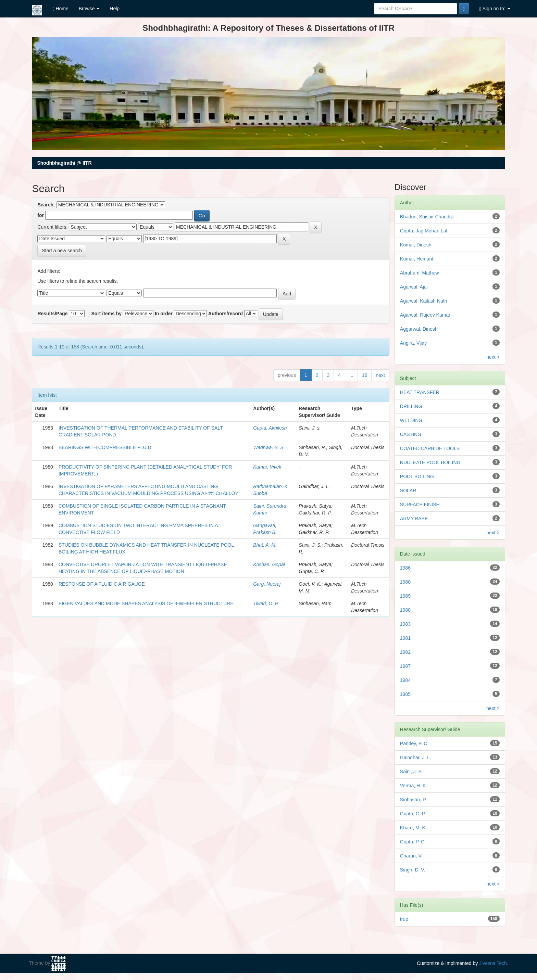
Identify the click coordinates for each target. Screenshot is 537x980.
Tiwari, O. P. (266, 603)
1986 (405, 568)
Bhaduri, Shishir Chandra (427, 217)
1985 (405, 694)
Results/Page (52, 314)
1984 (405, 680)
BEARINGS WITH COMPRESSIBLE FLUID (105, 447)
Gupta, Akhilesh (270, 428)
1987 (405, 666)
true (404, 919)
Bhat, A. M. (265, 545)
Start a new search (62, 251)
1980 (405, 582)
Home (60, 9)
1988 (405, 610)
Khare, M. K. (413, 828)
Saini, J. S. (411, 772)
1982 (405, 652)
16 (365, 375)
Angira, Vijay (413, 343)
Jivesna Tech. (494, 963)
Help (115, 9)
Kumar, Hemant (417, 259)
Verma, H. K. (414, 786)
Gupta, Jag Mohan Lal (424, 231)
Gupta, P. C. (413, 842)
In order (164, 314)
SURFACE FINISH (420, 505)
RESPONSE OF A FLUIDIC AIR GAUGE (102, 584)
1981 (405, 638)
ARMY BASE (414, 519)
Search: (46, 205)
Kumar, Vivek (267, 467)
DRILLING (411, 406)
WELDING (411, 420)
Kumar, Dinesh (416, 245)
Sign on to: (495, 9)
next (380, 375)
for (41, 215)
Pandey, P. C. (414, 743)
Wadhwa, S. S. (269, 447)
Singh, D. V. (413, 870)
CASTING (411, 434)
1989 (405, 596)
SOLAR (408, 491)
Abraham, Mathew (420, 273)
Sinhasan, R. (414, 800)
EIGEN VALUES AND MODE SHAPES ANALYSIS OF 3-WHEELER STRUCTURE (146, 603)
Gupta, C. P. (413, 814)
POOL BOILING (417, 476)
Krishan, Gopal (269, 564)
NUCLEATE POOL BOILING (430, 462)
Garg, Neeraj (267, 584)
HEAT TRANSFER (420, 392)
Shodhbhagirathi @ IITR (64, 163)
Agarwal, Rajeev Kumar (425, 315)
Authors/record (226, 314)
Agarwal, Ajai (414, 287)
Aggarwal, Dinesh (419, 329)
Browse (89, 9)
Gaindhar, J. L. (416, 758)
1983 (405, 624)
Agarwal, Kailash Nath (424, 301)
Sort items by (106, 314)
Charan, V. (411, 856)
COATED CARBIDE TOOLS (430, 448)
